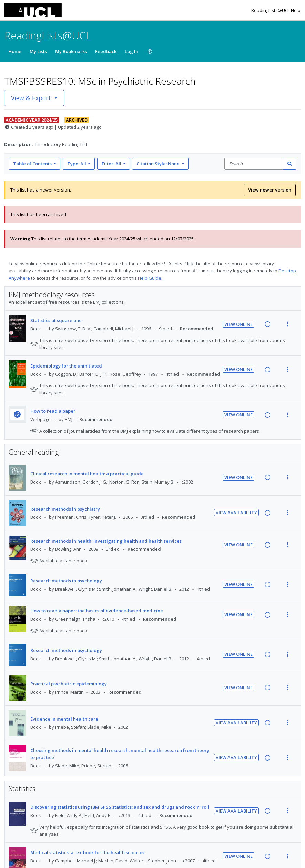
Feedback (106, 51)
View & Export (32, 98)
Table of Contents (33, 164)
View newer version (270, 190)
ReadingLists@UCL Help (276, 10)
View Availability (236, 513)
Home (15, 51)
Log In (131, 51)
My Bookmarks (71, 51)
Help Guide (150, 278)
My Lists (38, 51)
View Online (238, 324)
